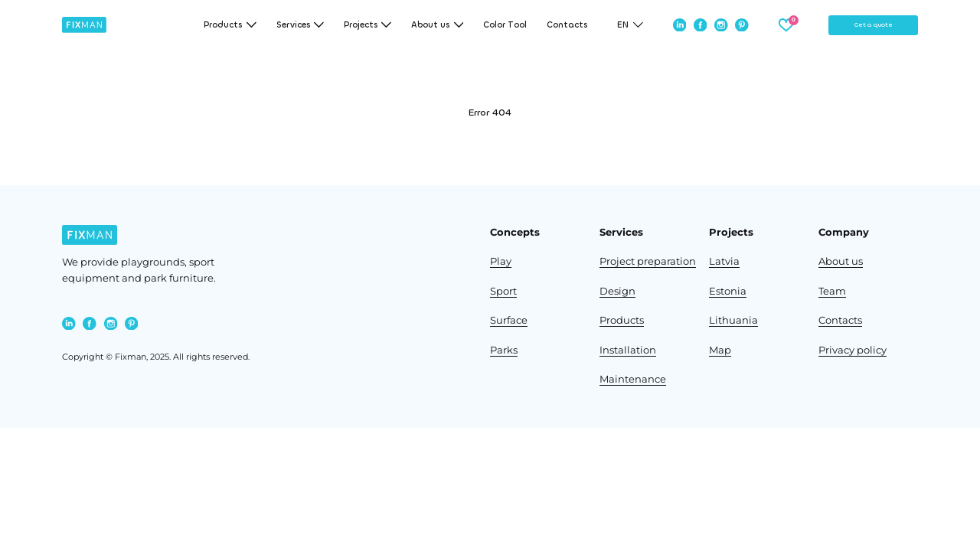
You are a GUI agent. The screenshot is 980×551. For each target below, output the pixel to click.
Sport (503, 291)
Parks (504, 350)
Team (832, 291)
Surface (509, 320)
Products (622, 320)
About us (841, 261)
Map (720, 350)
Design (617, 291)
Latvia (724, 261)
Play (501, 261)
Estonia (728, 291)
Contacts (567, 25)
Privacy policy (853, 350)
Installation (628, 350)
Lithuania (733, 320)
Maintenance (633, 379)
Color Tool (505, 25)
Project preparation (648, 261)
